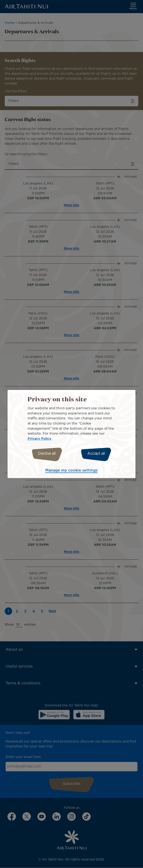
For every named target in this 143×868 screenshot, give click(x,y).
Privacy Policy (39, 439)
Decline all (47, 454)
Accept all (96, 454)
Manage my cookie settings (71, 471)
